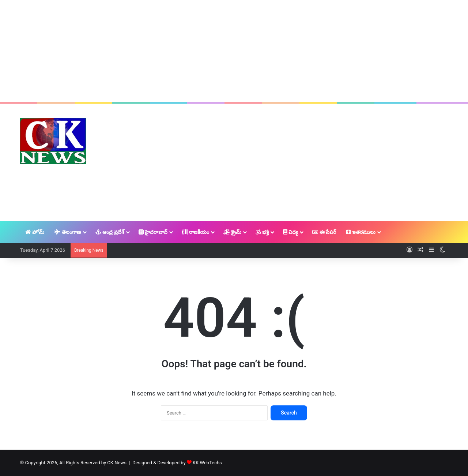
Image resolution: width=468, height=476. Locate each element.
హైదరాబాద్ (153, 232)
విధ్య (290, 232)
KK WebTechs (207, 463)
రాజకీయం (195, 232)
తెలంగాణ (68, 232)
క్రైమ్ (232, 232)
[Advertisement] (234, 51)
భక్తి (262, 232)
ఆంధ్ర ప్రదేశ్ (110, 232)
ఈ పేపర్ (324, 232)
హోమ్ (35, 232)
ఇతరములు (361, 232)
